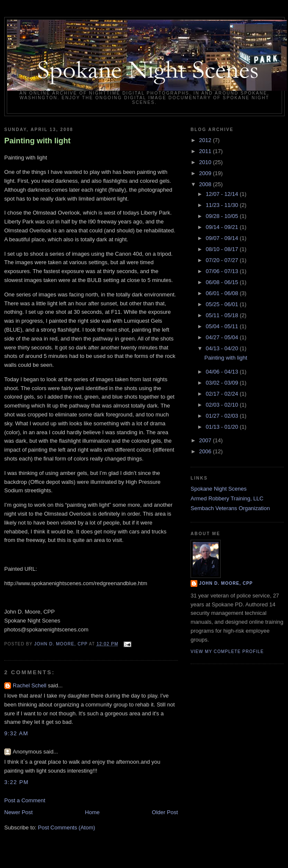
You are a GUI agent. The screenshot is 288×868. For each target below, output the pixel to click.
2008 (206, 184)
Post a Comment (25, 800)
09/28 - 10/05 (223, 216)
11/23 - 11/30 (223, 205)
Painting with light (37, 141)
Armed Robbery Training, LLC (227, 498)
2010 (206, 162)
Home (93, 812)
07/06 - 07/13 (223, 271)
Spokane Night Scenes (219, 489)
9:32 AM (16, 733)
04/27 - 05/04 (223, 337)
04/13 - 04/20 (223, 348)
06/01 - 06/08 (223, 293)
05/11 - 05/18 (223, 315)
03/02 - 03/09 (223, 383)
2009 (206, 173)
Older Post (165, 812)
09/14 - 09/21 (223, 227)
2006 (206, 451)
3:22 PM (17, 782)
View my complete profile (227, 652)
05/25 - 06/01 (223, 304)
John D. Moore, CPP (226, 583)
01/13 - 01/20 (223, 427)
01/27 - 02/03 (223, 416)
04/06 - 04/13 (223, 372)
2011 (206, 151)
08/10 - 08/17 (223, 249)
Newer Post (18, 812)
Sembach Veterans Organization (230, 508)
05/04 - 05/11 (223, 326)
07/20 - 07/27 (223, 260)
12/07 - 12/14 (223, 194)
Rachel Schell (30, 685)
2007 (206, 440)
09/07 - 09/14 (223, 238)
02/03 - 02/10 (223, 405)
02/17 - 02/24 (223, 394)
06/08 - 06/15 (223, 282)
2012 (206, 140)
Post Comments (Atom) (67, 828)
